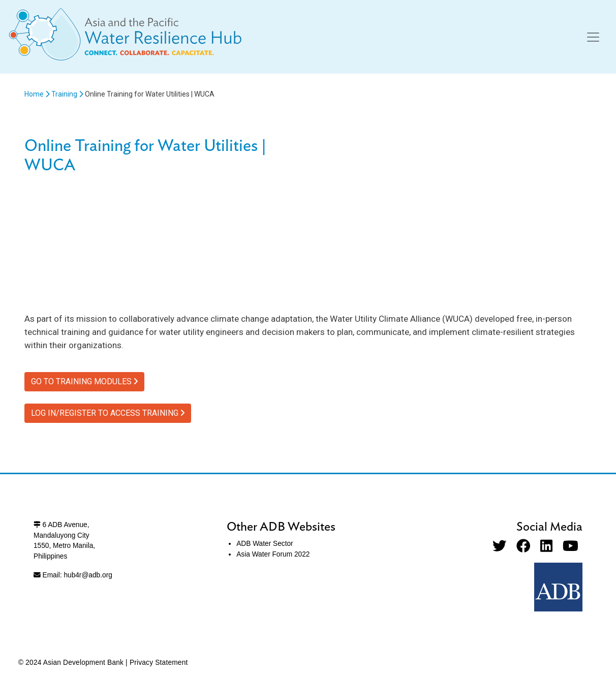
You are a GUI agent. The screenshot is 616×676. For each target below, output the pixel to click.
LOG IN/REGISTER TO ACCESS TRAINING (108, 413)
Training (64, 94)
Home (34, 94)
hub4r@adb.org (88, 575)
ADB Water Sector (265, 544)
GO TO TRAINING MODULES (84, 381)
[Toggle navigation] (593, 37)
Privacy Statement (159, 663)
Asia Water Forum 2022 (273, 554)
